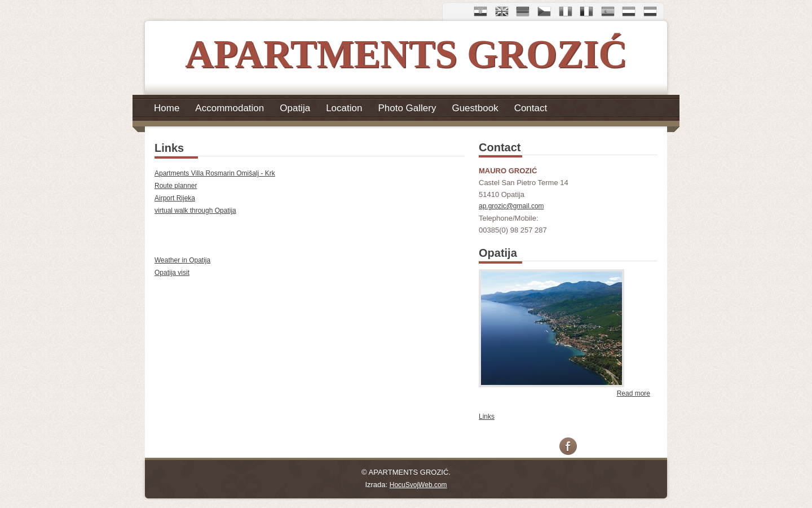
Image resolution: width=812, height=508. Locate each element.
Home (167, 108)
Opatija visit (172, 273)
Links (487, 417)
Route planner (176, 186)
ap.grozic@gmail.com (511, 206)
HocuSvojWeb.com (418, 485)
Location (344, 108)
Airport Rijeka (175, 198)
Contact (531, 108)
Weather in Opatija (182, 260)
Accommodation (230, 108)
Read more (634, 393)
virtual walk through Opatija (195, 211)
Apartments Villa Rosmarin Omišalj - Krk (215, 173)
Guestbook (475, 108)
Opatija (295, 108)
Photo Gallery (407, 108)
